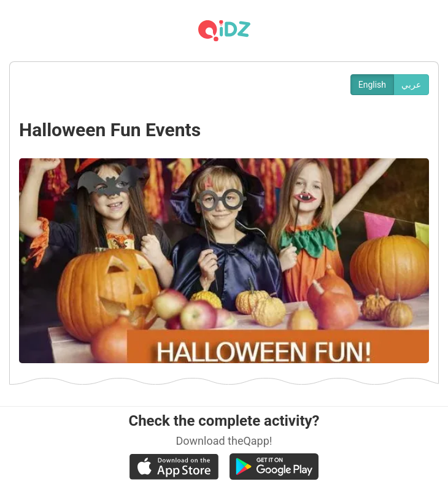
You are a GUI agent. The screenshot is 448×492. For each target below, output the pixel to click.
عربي (411, 85)
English (372, 85)
